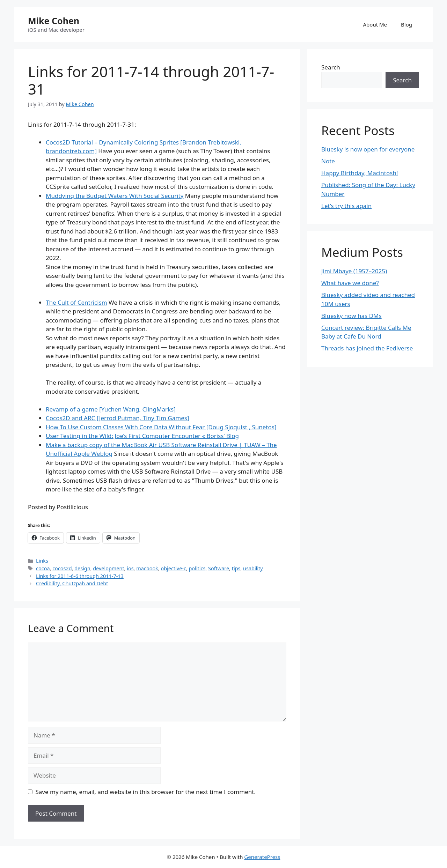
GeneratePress (262, 857)
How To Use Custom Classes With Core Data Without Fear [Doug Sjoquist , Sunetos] (161, 427)
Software (219, 568)
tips (236, 568)
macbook (147, 568)
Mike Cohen (54, 21)
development (108, 568)
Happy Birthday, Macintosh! (360, 173)
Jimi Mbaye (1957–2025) (354, 271)
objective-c (173, 568)
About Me (375, 24)
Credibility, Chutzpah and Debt (72, 583)
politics (197, 568)
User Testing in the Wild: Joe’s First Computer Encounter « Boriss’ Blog (142, 436)
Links (42, 561)
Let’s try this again (346, 206)
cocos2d (62, 568)
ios (130, 568)
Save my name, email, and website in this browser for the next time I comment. (146, 792)
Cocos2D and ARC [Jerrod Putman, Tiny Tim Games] (117, 418)
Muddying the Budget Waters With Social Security (115, 196)
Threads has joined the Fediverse (367, 348)
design (82, 568)
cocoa (43, 568)
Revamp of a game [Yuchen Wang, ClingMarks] (111, 409)
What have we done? (350, 283)
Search (331, 67)
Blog (406, 24)
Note (328, 161)
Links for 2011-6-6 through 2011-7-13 (80, 576)
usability (253, 568)
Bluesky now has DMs (351, 316)
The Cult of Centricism (76, 302)
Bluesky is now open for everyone (368, 149)
